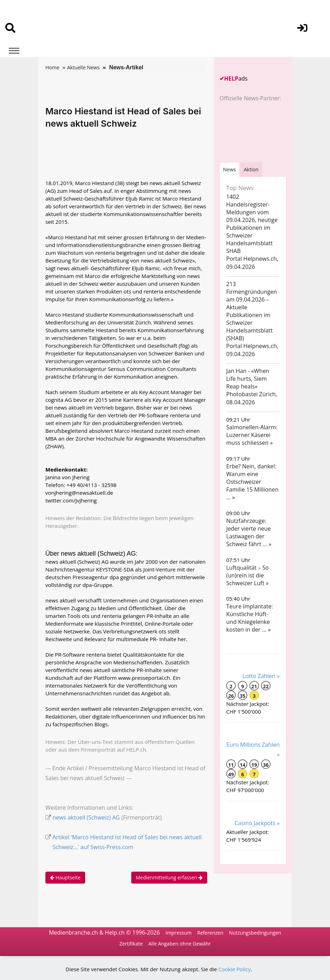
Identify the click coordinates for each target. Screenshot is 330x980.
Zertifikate (131, 944)
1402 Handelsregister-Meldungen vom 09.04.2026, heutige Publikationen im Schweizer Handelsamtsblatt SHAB (252, 224)
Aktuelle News (83, 67)
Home (52, 67)
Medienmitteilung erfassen (169, 877)
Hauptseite (65, 877)
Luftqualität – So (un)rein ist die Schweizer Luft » (247, 575)
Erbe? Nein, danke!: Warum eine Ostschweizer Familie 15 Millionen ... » (252, 482)
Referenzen (210, 933)
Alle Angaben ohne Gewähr (180, 944)
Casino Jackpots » (257, 823)
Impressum (178, 933)
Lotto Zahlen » (261, 676)
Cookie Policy (235, 969)
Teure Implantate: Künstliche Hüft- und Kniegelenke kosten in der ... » (250, 618)
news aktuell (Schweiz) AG (86, 817)
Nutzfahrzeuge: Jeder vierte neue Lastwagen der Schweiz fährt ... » (249, 532)
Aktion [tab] (251, 169)
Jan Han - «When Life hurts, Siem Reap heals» (248, 379)
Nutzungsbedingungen (255, 933)
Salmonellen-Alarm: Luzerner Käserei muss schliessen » (252, 435)
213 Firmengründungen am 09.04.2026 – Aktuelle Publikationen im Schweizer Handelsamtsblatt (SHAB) (252, 311)
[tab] (229, 169)
